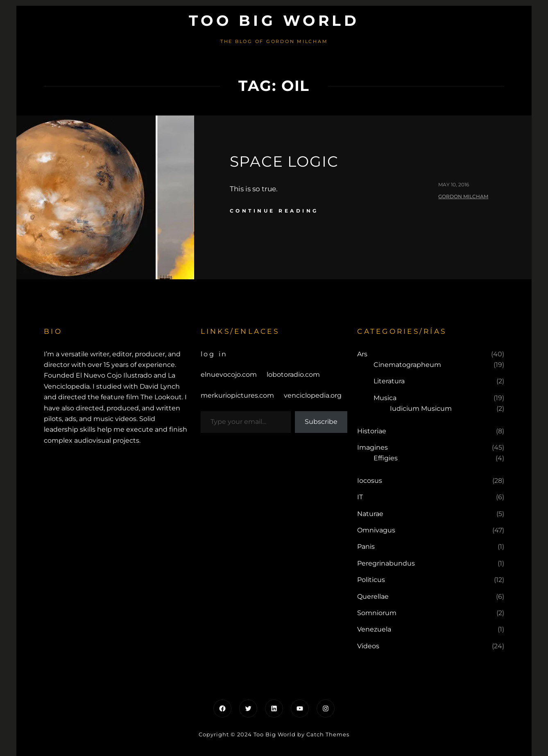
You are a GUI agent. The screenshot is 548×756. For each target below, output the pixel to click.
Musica (385, 398)
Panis (366, 547)
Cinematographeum (407, 365)
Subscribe (321, 422)
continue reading (274, 211)
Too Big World (274, 20)
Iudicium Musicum (421, 409)
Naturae (370, 514)
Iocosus (370, 481)
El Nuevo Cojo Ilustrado (114, 375)
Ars (362, 354)
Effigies (386, 458)
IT (360, 497)
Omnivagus (376, 530)
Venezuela (374, 629)
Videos (368, 646)
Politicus (371, 580)
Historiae (372, 431)
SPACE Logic (284, 161)
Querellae (373, 596)
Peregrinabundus (386, 563)
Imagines (373, 447)
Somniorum (377, 613)
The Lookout (161, 397)
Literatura (389, 381)
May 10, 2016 (454, 184)
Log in (214, 354)
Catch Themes (328, 734)
